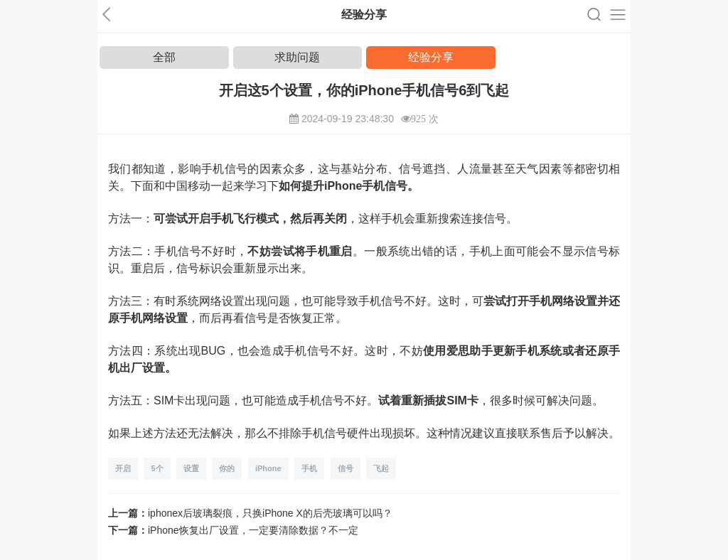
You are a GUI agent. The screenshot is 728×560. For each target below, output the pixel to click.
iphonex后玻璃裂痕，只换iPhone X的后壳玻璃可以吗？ (270, 513)
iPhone (268, 468)
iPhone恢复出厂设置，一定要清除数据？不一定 (253, 530)
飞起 (381, 468)
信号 (346, 468)
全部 (164, 57)
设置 (191, 468)
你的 (227, 468)
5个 (157, 468)
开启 (123, 468)
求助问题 (297, 57)
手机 (309, 468)
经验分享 (431, 57)
